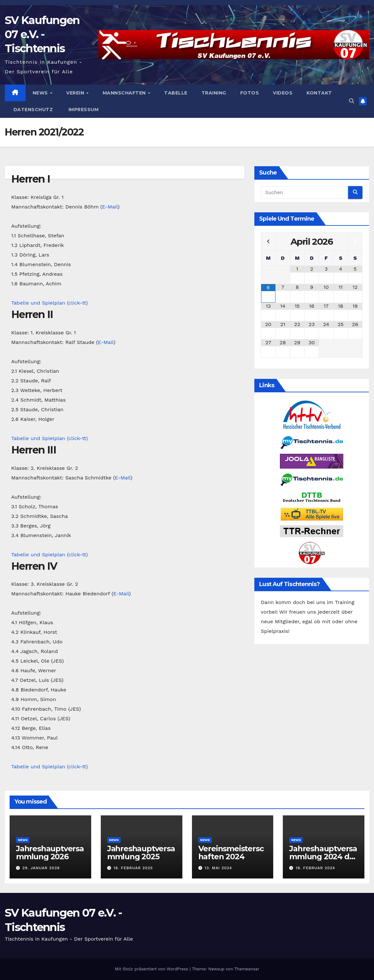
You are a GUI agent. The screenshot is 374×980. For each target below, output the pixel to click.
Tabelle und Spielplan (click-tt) (50, 303)
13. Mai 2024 (218, 868)
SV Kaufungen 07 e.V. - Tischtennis (42, 34)
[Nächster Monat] (355, 241)
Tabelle (176, 93)
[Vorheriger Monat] (268, 241)
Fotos (250, 93)
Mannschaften (125, 93)
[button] (352, 101)
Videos (283, 93)
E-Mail (110, 207)
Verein (76, 93)
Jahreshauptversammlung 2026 (50, 853)
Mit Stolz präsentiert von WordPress (152, 969)
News (41, 93)
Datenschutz (32, 110)
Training (214, 93)
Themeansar (247, 969)
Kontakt (319, 93)
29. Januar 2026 (41, 868)
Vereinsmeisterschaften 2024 (231, 853)
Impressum (83, 110)
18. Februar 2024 (315, 868)
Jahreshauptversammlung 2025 (141, 853)
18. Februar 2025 (133, 868)
